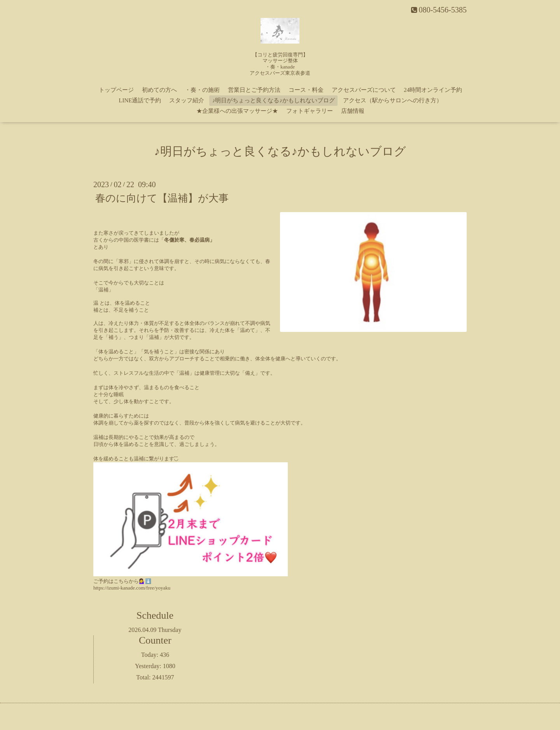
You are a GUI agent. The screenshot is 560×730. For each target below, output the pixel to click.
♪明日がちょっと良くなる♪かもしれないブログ (274, 100)
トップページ (116, 90)
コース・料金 (306, 90)
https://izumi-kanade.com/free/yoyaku (132, 588)
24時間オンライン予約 (433, 90)
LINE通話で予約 (140, 100)
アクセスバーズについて (364, 90)
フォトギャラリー (310, 111)
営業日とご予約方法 (254, 90)
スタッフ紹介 (187, 100)
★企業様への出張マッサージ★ (237, 111)
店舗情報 (353, 111)
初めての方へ (159, 90)
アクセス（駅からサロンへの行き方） (393, 100)
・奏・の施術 (202, 90)
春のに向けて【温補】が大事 (162, 198)
